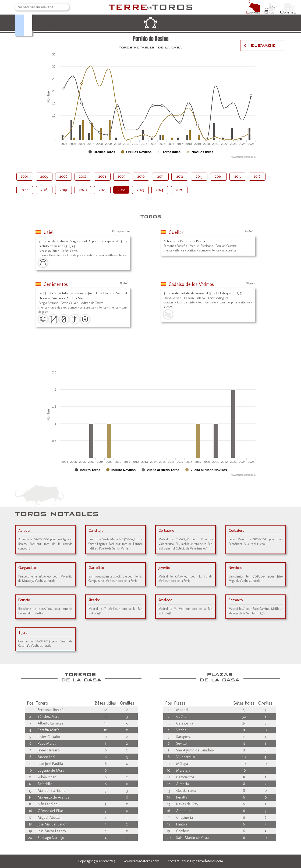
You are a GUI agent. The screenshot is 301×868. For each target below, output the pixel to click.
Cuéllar (176, 232)
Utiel (49, 232)
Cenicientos (56, 284)
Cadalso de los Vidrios (191, 284)
